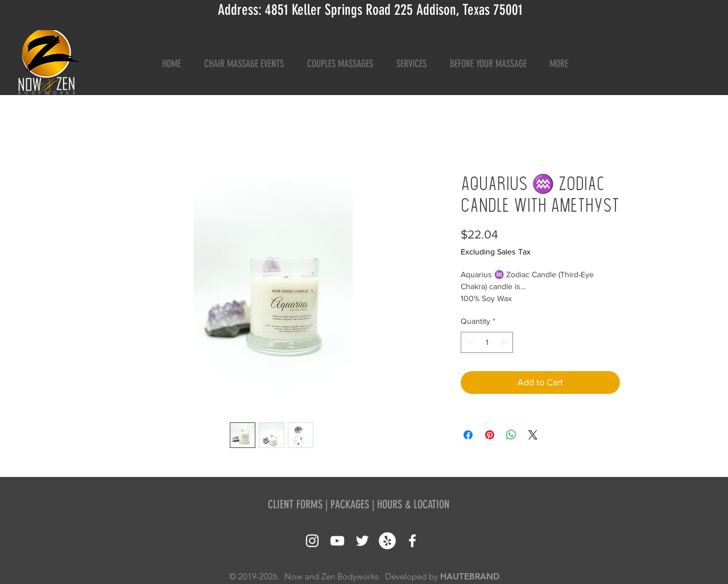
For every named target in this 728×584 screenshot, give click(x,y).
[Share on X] (533, 435)
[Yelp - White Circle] (387, 541)
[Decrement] (470, 342)
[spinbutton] (487, 342)
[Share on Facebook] (468, 435)
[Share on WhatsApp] (511, 435)
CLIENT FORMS (295, 504)
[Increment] (504, 342)
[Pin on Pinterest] (490, 435)
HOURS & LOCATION (413, 504)
